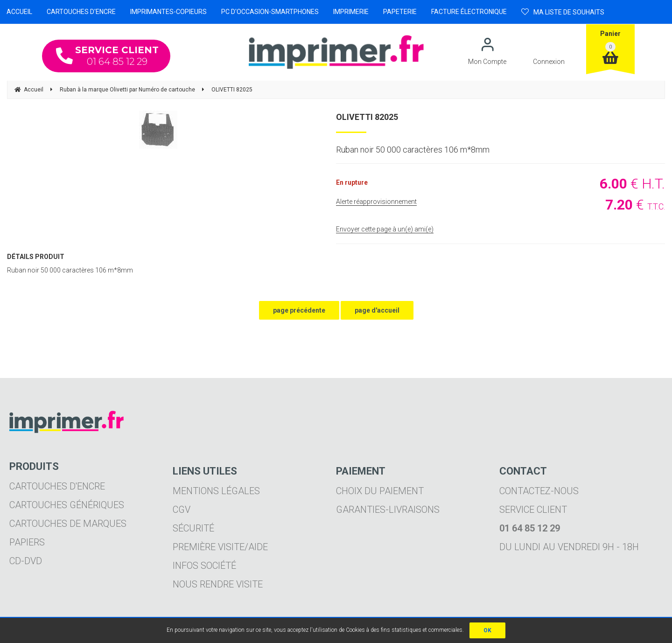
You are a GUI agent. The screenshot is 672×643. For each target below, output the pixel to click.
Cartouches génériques (67, 505)
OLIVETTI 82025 (367, 117)
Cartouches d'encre (57, 486)
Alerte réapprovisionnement (376, 202)
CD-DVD (26, 561)
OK (487, 630)
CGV (182, 510)
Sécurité (193, 528)
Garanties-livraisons (388, 510)
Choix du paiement (380, 491)
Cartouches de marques (68, 524)
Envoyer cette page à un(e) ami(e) (385, 229)
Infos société (204, 566)
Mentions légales (216, 491)
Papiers (27, 542)
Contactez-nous (539, 491)
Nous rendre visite (218, 584)
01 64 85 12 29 (107, 56)
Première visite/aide (220, 547)
